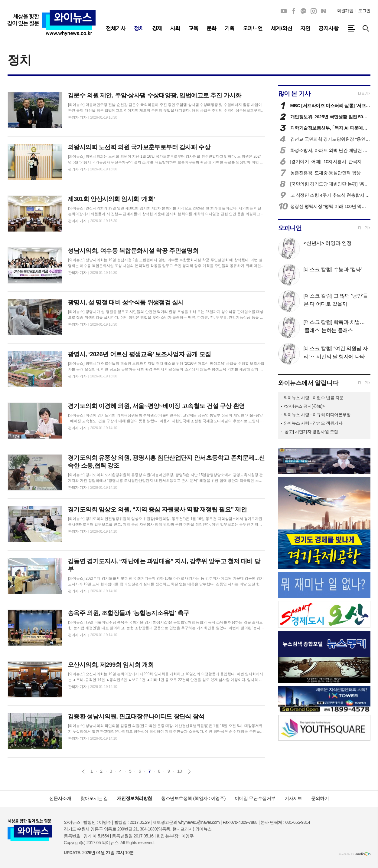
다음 (189, 772)
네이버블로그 (324, 11)
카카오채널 (304, 11)
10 (180, 771)
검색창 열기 (366, 28)
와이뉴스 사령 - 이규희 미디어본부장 (317, 415)
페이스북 (294, 11)
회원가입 (345, 11)
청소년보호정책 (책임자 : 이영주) (193, 798)
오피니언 (290, 228)
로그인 (364, 11)
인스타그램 (314, 11)
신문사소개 (60, 798)
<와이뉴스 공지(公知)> (304, 406)
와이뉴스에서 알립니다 (308, 383)
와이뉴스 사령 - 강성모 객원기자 (313, 423)
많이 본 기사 (294, 94)
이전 (83, 772)
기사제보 (293, 798)
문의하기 (320, 798)
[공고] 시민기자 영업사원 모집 (311, 432)
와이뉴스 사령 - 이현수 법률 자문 (314, 398)
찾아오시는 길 (94, 798)
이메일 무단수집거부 (255, 798)
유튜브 (284, 11)
